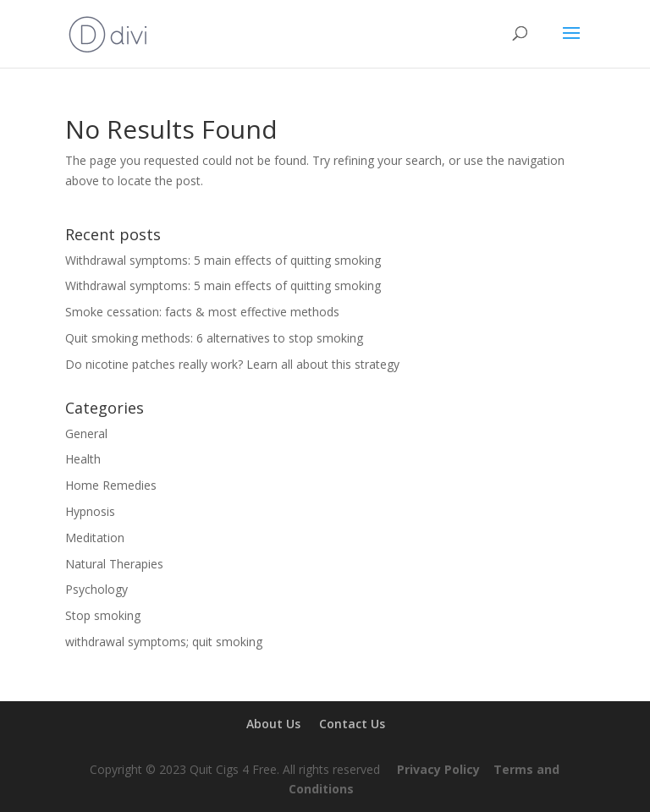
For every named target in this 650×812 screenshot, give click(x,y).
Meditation (95, 538)
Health (83, 459)
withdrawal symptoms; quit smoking (164, 642)
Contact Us (352, 724)
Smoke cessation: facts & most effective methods (202, 312)
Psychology (96, 589)
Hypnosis (90, 511)
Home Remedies (111, 485)
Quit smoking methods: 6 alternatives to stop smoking (214, 338)
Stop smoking (103, 615)
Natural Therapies (114, 564)
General (86, 433)
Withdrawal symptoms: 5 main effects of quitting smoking (223, 260)
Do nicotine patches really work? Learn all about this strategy (232, 364)
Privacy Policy (438, 769)
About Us (273, 724)
